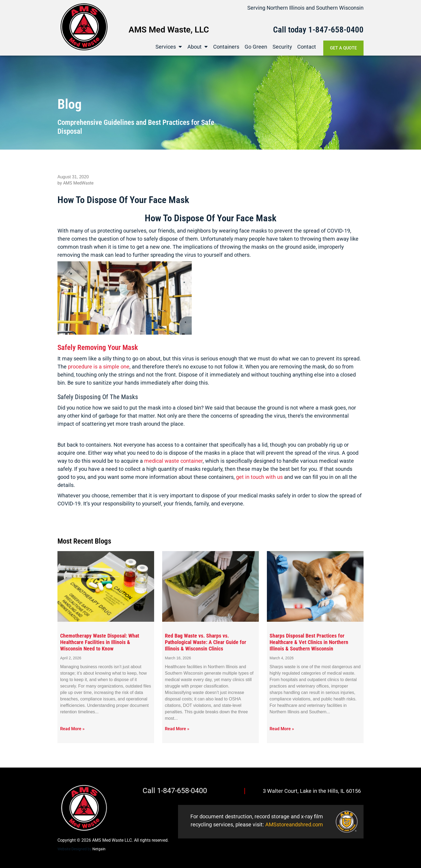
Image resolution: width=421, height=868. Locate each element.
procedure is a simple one (99, 367)
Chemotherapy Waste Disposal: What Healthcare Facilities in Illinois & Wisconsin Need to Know (100, 642)
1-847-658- (327, 30)
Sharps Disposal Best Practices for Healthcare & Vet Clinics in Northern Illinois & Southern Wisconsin (309, 642)
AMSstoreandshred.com (294, 824)
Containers (226, 47)
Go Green (256, 47)
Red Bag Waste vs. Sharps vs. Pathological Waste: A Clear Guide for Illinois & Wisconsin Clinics (206, 642)
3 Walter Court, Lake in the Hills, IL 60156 (312, 791)
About (198, 47)
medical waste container (173, 461)
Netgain (99, 849)
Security (282, 47)
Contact (307, 47)
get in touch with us (259, 477)
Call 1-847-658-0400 (175, 791)
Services (169, 47)
